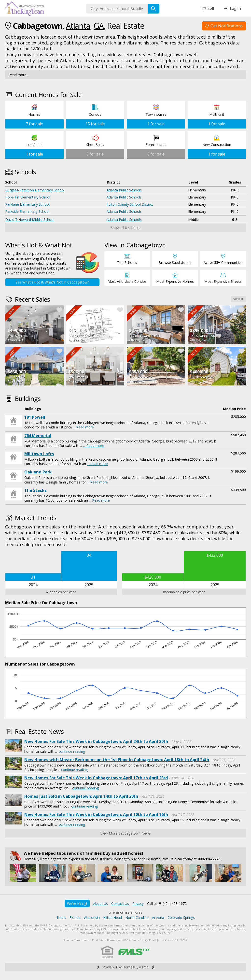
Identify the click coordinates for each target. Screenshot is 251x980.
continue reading (72, 751)
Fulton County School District (130, 204)
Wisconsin (92, 917)
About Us (100, 903)
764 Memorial (38, 436)
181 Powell (35, 417)
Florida (75, 917)
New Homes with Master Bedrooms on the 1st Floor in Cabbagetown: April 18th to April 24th (117, 760)
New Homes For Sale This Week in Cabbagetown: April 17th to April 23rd (96, 778)
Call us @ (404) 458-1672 (167, 903)
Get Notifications (224, 26)
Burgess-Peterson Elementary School (35, 190)
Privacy (138, 903)
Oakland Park (38, 472)
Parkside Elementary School (27, 211)
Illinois (61, 917)
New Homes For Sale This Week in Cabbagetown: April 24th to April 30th (96, 741)
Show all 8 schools (125, 228)
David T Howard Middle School (30, 220)
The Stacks (35, 490)
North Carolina (137, 917)
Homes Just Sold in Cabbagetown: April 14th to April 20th (81, 796)
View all (238, 299)
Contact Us (120, 903)
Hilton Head (112, 917)
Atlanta (78, 26)
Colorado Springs (181, 917)
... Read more (83, 427)
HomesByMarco (136, 967)
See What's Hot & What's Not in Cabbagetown (52, 282)
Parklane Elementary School (27, 204)
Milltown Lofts (39, 454)
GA (99, 26)
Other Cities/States (126, 913)
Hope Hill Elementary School (28, 197)
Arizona (158, 917)
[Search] (153, 9)
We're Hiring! (77, 903)
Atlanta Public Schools (124, 190)
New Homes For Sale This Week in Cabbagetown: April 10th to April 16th (96, 814)
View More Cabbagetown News (125, 833)
